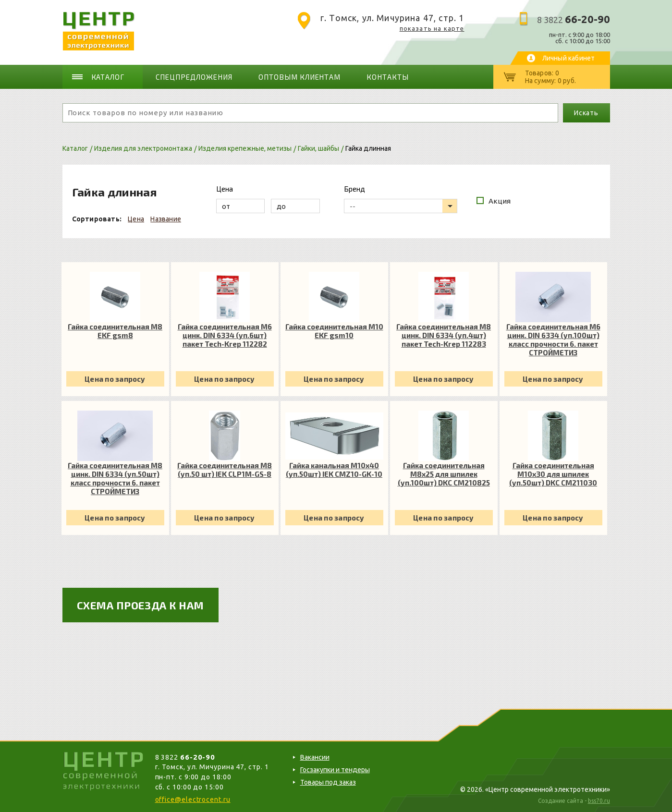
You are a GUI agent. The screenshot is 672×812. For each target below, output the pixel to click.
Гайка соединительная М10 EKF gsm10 (334, 331)
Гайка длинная (368, 148)
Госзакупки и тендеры (335, 770)
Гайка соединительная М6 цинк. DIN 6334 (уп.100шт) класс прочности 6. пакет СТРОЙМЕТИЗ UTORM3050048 (553, 339)
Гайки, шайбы (318, 148)
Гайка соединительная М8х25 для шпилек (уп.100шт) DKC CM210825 (444, 474)
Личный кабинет (569, 58)
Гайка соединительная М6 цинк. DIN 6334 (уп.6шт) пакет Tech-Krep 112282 (225, 335)
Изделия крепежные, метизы (245, 148)
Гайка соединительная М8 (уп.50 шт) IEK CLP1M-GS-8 (225, 470)
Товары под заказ (328, 782)
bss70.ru (599, 801)
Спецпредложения (194, 77)
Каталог (108, 77)
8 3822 (574, 20)
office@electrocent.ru (193, 800)
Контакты (388, 77)
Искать (586, 113)
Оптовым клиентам (300, 77)
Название (166, 219)
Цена (136, 219)
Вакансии (315, 757)
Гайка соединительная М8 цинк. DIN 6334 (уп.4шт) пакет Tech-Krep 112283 (444, 335)
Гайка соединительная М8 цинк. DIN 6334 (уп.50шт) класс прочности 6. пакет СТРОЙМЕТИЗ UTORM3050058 (115, 478)
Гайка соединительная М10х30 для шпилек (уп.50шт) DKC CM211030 (553, 474)
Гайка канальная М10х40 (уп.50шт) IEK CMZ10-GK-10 (334, 470)
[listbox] (401, 206)
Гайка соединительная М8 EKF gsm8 (115, 331)
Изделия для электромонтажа (143, 148)
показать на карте (432, 28)
